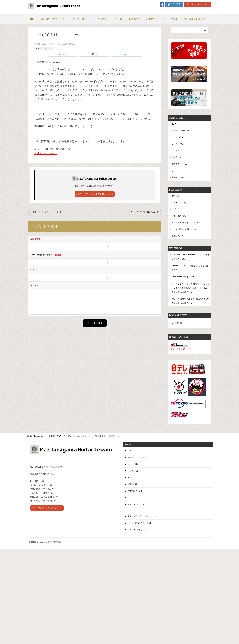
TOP (32, 19)
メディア (176, 214)
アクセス (117, 19)
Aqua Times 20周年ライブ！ (186, 284)
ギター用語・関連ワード (184, 221)
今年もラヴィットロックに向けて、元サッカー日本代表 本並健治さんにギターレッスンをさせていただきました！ (191, 295)
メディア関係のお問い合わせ (186, 236)
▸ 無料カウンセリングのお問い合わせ (95, 194)
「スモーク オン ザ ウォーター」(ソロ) (48, 213)
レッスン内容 (100, 19)
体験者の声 (134, 19)
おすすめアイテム (155, 19)
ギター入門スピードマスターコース (189, 229)
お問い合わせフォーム (47, 154)
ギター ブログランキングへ (182, 356)
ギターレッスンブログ (45, 48)
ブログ (174, 19)
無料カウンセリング (194, 19)
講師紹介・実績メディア (54, 19)
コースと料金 (79, 19)
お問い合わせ (178, 243)
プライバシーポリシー (138, 542)
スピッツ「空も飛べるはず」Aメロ (143, 213)
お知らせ (176, 200)
